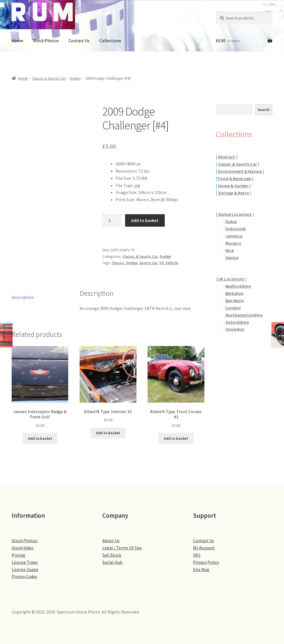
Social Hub (112, 562)
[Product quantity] (112, 221)
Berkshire (234, 293)
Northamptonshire (244, 315)
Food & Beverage (235, 178)
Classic (118, 263)
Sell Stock (112, 555)
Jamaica (234, 236)
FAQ (197, 555)
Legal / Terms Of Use (122, 548)
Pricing (18, 555)
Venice (232, 257)
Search (264, 110)
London (233, 308)
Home (17, 41)
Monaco (233, 243)
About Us (111, 541)
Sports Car (148, 263)
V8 (162, 263)
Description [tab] (23, 297)
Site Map (201, 569)
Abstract (227, 157)
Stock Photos (46, 41)
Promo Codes (24, 576)
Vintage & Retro (234, 193)
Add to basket (145, 220)
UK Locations (231, 279)
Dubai (231, 221)
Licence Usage (25, 569)
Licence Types (25, 562)
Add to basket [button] (40, 438)
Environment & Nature (240, 171)
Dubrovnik (236, 229)
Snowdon (235, 329)
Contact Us (79, 41)
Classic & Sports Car (49, 78)
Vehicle (172, 263)
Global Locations (235, 214)
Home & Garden (234, 186)
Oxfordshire (237, 322)
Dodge (75, 78)
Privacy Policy (206, 562)
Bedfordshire (238, 286)
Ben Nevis (235, 300)
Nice (230, 250)
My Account (204, 548)
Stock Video (23, 548)
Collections (110, 41)
